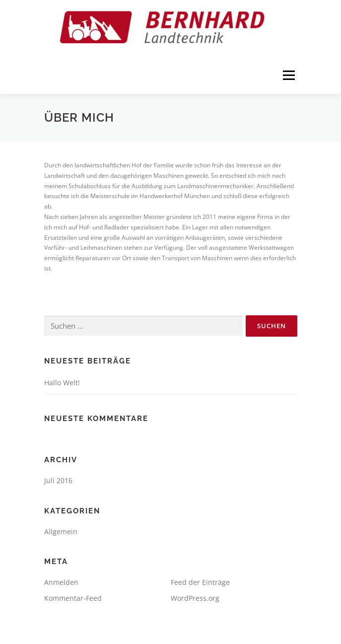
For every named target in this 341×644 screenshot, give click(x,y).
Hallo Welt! (62, 383)
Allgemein (61, 532)
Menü (288, 76)
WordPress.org (195, 598)
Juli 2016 (58, 480)
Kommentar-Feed (73, 598)
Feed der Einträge (200, 582)
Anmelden (61, 582)
